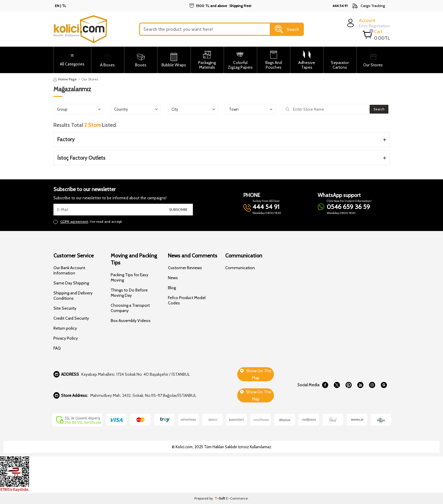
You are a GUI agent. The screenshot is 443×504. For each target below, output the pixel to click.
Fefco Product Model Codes (187, 300)
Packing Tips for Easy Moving (129, 277)
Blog (172, 288)
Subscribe (178, 209)
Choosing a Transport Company (130, 308)
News (173, 278)
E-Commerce (237, 498)
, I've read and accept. (88, 222)
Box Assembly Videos (131, 321)
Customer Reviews (185, 268)
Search (287, 29)
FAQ (57, 348)
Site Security (65, 308)
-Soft (220, 498)
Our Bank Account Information (69, 270)
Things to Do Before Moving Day (129, 293)
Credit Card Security (71, 318)
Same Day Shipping (71, 283)
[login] (368, 23)
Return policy (65, 328)
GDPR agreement (74, 221)
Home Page (65, 79)
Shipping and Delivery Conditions (73, 296)
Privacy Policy (66, 338)
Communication (240, 268)
